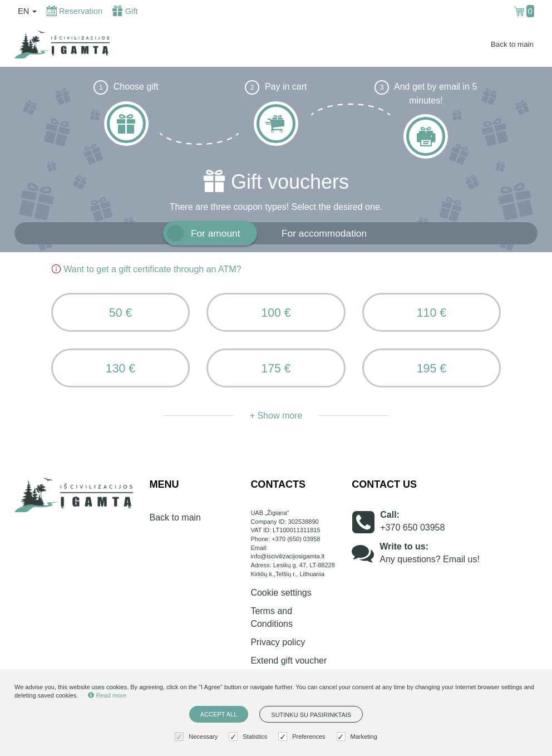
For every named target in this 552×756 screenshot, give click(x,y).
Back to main (512, 44)
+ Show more (276, 416)
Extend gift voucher (289, 661)
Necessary (198, 737)
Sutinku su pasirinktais (311, 715)
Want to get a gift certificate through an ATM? (146, 269)
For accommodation (324, 233)
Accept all (219, 714)
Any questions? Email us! (430, 559)
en (27, 11)
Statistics (249, 737)
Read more (107, 695)
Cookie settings (281, 593)
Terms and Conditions (272, 617)
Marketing (358, 737)
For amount (216, 233)
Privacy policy (278, 642)
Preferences (303, 737)
